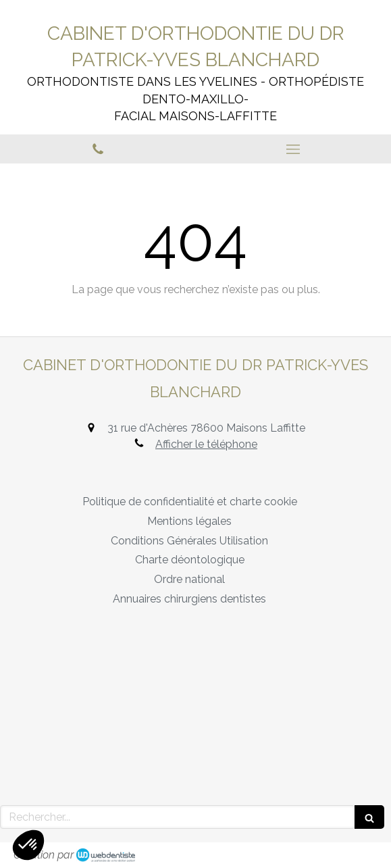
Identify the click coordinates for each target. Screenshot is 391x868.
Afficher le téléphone (206, 444)
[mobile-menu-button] (294, 149)
